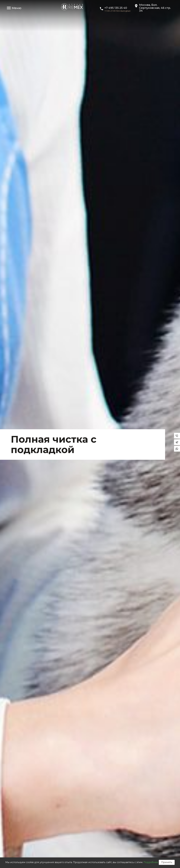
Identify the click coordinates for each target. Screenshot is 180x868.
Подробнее (151, 862)
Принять (167, 862)
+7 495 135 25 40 (116, 8)
